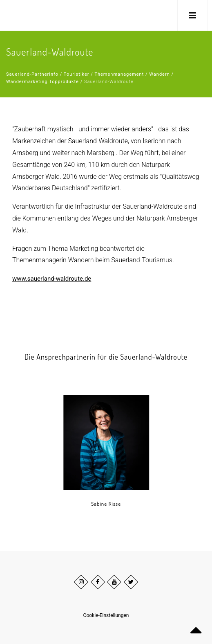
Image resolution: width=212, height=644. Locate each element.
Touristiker (77, 74)
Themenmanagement (119, 74)
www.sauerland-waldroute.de (52, 279)
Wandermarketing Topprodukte (42, 82)
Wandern (159, 74)
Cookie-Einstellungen (106, 615)
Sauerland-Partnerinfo (32, 74)
